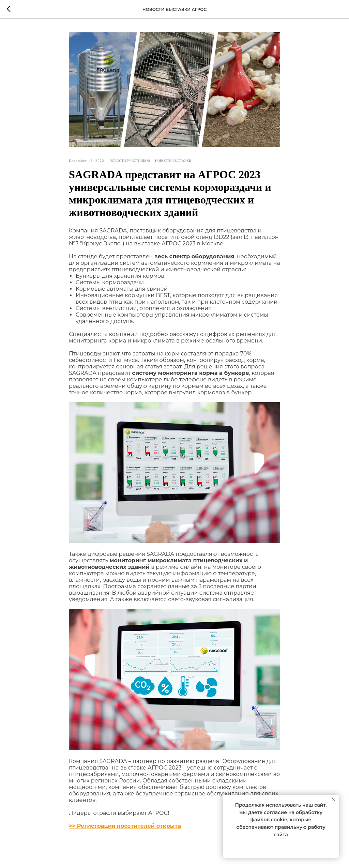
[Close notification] (334, 800)
